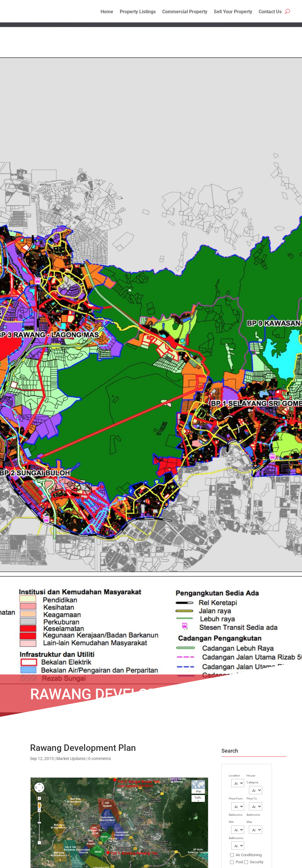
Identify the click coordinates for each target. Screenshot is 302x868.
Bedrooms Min (236, 818)
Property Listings (138, 12)
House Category (252, 779)
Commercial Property (185, 12)
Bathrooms (236, 838)
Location (234, 776)
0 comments (100, 759)
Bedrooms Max (253, 818)
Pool (239, 862)
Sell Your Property (233, 12)
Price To (252, 799)
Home (107, 12)
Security (257, 862)
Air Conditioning (249, 855)
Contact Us (270, 12)
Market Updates (71, 759)
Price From (236, 799)
